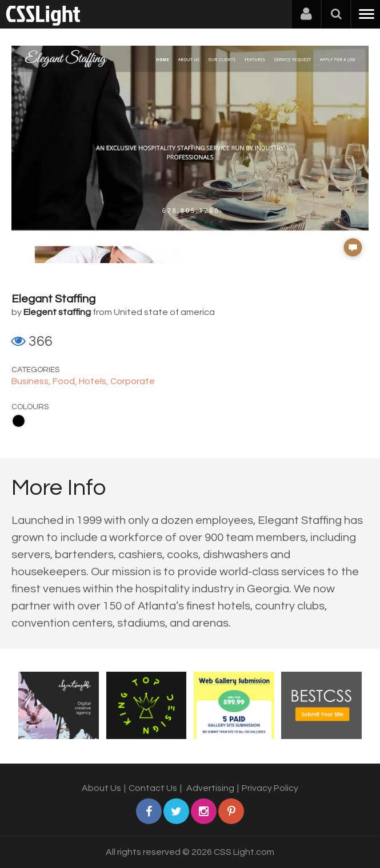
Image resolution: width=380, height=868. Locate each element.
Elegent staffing (57, 312)
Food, (66, 381)
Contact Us (153, 788)
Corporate (133, 381)
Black (19, 421)
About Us (101, 788)
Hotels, (95, 381)
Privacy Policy (270, 788)
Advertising (210, 788)
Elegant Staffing (53, 299)
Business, (32, 381)
